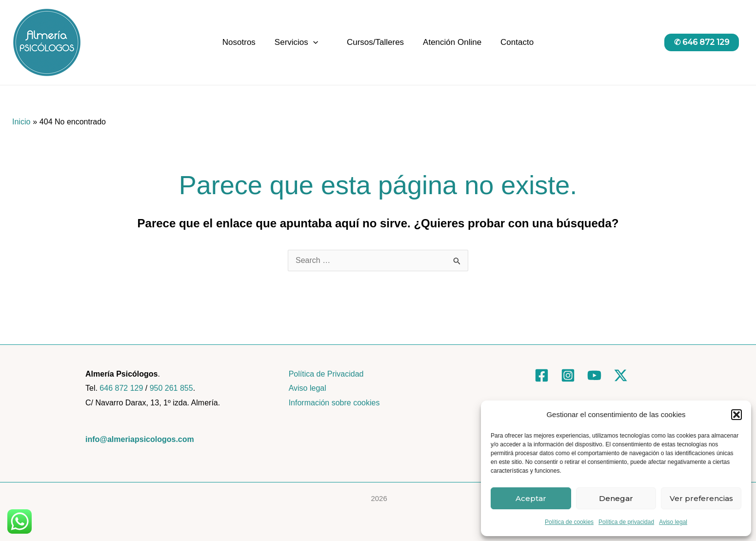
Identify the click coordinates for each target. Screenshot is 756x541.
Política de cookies (569, 522)
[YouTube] (594, 375)
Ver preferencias (701, 498)
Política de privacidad (626, 522)
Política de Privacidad (326, 374)
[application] (316, 42)
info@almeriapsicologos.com (140, 439)
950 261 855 (171, 388)
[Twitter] (621, 375)
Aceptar (531, 498)
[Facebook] (542, 375)
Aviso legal (673, 522)
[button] (736, 415)
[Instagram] (568, 375)
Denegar (616, 498)
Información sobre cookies (334, 403)
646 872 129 (121, 388)
